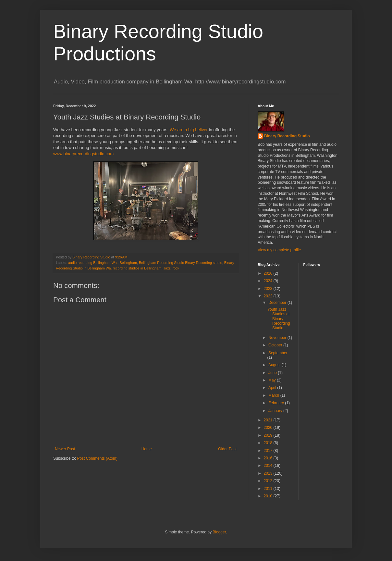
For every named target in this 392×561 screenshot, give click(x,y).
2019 (269, 435)
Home (147, 449)
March (274, 395)
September (278, 353)
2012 (269, 481)
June (273, 373)
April (273, 388)
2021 (269, 420)
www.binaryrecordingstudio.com (83, 154)
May (273, 380)
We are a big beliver (189, 130)
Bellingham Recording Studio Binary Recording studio (181, 263)
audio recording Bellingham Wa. (93, 263)
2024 (269, 281)
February (277, 403)
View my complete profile (279, 250)
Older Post (227, 449)
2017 (269, 451)
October (276, 345)
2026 (269, 273)
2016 (269, 458)
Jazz (167, 268)
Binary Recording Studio (287, 136)
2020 (269, 428)
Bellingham (128, 263)
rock (176, 268)
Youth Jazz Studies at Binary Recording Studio (279, 319)
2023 (269, 289)
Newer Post (65, 449)
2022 (269, 296)
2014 (269, 466)
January (276, 411)
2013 (269, 473)
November (278, 338)
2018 (269, 443)
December (278, 303)
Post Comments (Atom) (97, 458)
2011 (269, 489)
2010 (269, 496)
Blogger (219, 532)
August (275, 365)
